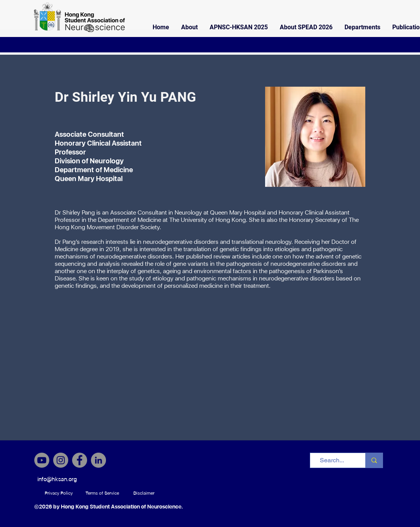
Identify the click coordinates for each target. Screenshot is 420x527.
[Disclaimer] (144, 493)
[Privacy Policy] (59, 493)
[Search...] (332, 460)
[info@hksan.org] (57, 479)
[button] (189, 27)
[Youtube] (42, 460)
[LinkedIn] (98, 460)
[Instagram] (61, 460)
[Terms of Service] (102, 493)
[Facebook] (80, 460)
